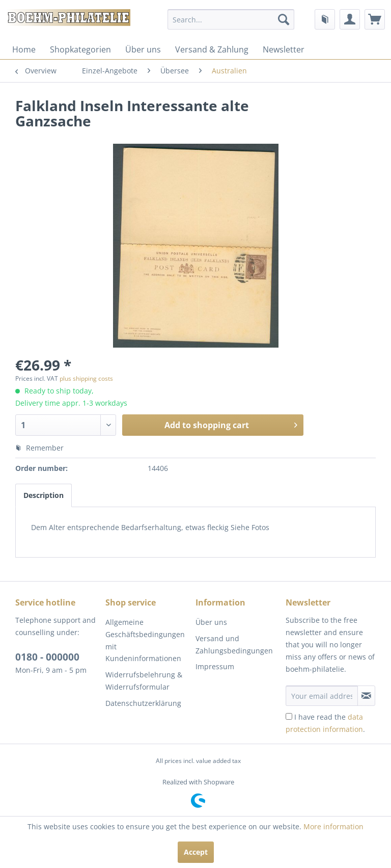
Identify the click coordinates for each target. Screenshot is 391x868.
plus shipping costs (86, 378)
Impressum (215, 666)
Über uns (143, 49)
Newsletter (284, 49)
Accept (196, 852)
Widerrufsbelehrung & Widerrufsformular (144, 681)
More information (333, 826)
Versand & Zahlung (212, 49)
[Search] (284, 19)
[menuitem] (231, 19)
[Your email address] (322, 696)
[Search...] (231, 19)
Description (44, 495)
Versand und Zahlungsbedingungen (234, 645)
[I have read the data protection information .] (289, 716)
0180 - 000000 (47, 657)
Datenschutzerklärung (143, 703)
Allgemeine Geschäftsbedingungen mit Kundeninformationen (145, 640)
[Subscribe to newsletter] (366, 696)
